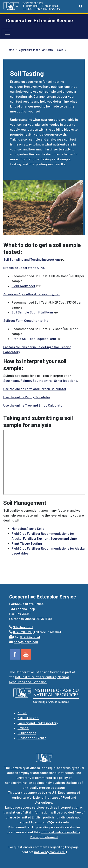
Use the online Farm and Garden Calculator (35, 389)
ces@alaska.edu (26, 642)
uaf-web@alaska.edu (50, 852)
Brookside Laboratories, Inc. (24, 268)
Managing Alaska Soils (28, 528)
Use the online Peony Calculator (27, 397)
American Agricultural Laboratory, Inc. (32, 294)
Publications (27, 733)
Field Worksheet (23, 286)
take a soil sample (43, 91)
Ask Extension (28, 718)
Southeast (11, 380)
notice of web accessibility (60, 832)
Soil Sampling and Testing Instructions (32, 259)
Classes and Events (32, 738)
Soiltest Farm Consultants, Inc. (26, 320)
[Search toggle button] (81, 6)
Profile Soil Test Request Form (34, 339)
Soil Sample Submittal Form (32, 312)
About (22, 713)
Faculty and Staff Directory (38, 723)
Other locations (66, 380)
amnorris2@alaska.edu (52, 822)
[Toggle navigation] (7, 33)
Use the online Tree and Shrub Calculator (33, 405)
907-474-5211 (23, 627)
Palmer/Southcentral (37, 380)
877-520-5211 (23, 632)
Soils (60, 50)
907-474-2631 (30, 637)
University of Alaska (25, 768)
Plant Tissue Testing (27, 543)
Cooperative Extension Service (40, 20)
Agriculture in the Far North (36, 50)
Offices (23, 728)
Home (10, 50)
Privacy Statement (44, 837)
